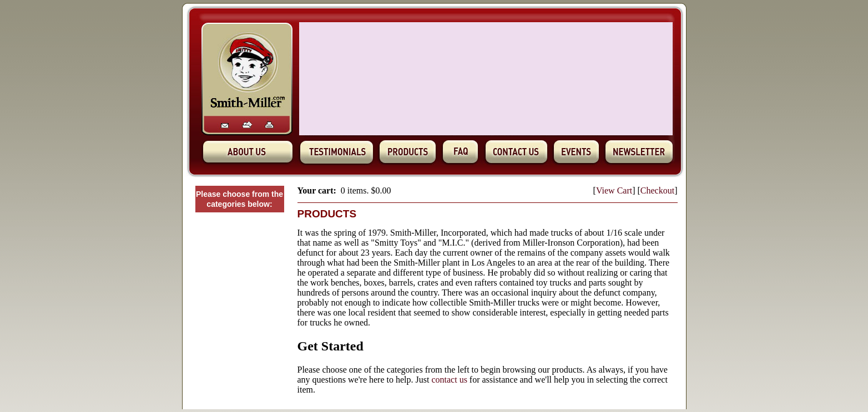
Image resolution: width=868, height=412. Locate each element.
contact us (449, 380)
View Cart (614, 190)
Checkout (657, 190)
